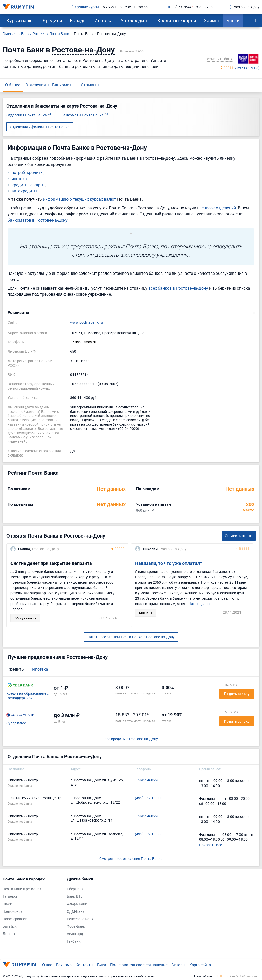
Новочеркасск (15, 919)
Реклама (64, 965)
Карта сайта (200, 965)
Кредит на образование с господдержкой (28, 696)
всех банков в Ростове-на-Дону (178, 288)
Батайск (10, 926)
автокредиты (24, 191)
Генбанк (74, 942)
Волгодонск (13, 912)
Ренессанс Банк (80, 919)
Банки (233, 20)
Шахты (8, 904)
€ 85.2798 (205, 7)
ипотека (19, 179)
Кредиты (52, 20)
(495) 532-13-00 (148, 798)
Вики (102, 965)
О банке (13, 85)
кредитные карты (28, 185)
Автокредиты (135, 20)
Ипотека (103, 20)
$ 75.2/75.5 (112, 7)
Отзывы (89, 85)
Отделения (36, 85)
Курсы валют (21, 20)
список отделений (219, 208)
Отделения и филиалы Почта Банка (40, 127)
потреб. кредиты (28, 172)
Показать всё (210, 845)
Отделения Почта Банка (29, 115)
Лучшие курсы (85, 7)
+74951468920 (147, 780)
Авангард (75, 934)
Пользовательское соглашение (139, 965)
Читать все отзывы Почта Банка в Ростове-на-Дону (131, 637)
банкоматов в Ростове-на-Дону (38, 220)
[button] (131, 313)
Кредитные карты (177, 20)
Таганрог (10, 897)
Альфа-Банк (77, 904)
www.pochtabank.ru (86, 322)
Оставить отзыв (239, 536)
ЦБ (168, 7)
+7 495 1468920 (83, 342)
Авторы (178, 965)
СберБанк (75, 889)
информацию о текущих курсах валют (80, 199)
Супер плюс (16, 723)
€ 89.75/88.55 (137, 7)
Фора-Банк (76, 926)
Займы (211, 20)
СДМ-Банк (76, 912)
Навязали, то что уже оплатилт (169, 563)
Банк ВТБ (75, 897)
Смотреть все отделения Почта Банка (131, 858)
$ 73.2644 (183, 7)
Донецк (9, 934)
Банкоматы (63, 85)
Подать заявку (237, 694)
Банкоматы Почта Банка (85, 115)
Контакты (84, 965)
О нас (47, 965)
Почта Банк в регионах (22, 889)
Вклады (78, 20)
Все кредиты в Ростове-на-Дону (131, 739)
